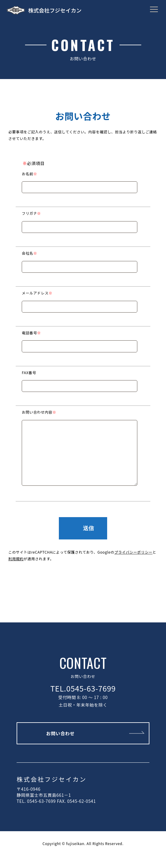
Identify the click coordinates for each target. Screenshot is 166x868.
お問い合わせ (60, 745)
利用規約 (16, 571)
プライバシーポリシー (133, 564)
